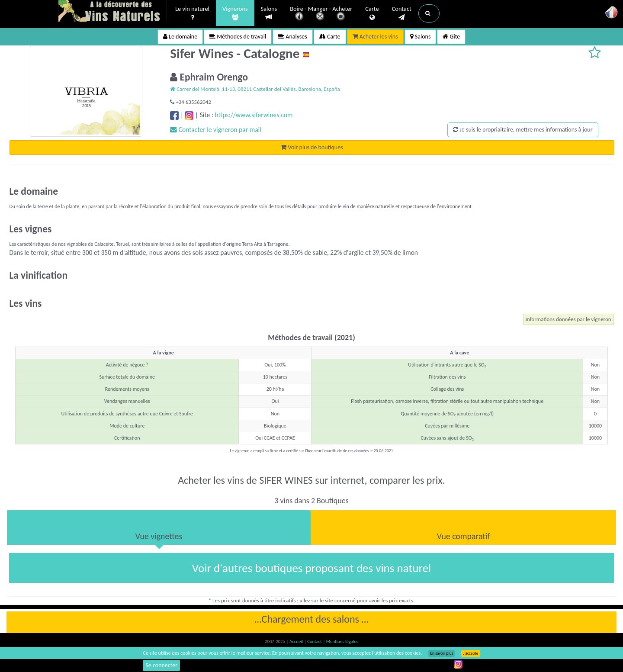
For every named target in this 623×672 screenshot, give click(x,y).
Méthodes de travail (238, 37)
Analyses (293, 37)
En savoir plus (442, 653)
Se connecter (161, 665)
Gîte (451, 37)
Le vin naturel (192, 13)
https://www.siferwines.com (254, 115)
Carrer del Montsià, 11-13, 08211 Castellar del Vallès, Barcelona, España (255, 89)
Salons (269, 13)
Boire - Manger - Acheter (321, 14)
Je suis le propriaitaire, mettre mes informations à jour (523, 130)
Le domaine (180, 37)
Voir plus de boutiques (312, 147)
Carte (372, 13)
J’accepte (470, 653)
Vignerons (235, 13)
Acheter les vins (375, 37)
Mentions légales (342, 641)
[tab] (159, 527)
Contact (402, 13)
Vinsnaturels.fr (112, 12)
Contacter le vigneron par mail (216, 130)
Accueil (297, 641)
